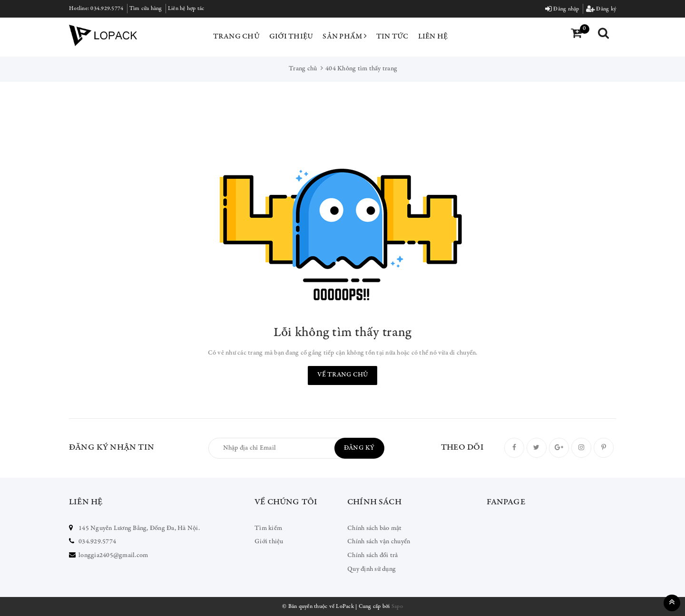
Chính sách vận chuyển (379, 542)
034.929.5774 (107, 9)
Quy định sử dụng (372, 569)
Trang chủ (236, 37)
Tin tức (392, 37)
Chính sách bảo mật (375, 529)
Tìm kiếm (268, 529)
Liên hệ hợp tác (186, 9)
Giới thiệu (291, 37)
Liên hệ (433, 37)
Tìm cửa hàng (146, 9)
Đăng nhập (562, 9)
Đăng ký (601, 9)
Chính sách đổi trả (373, 556)
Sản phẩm (345, 36)
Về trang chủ (342, 375)
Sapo (397, 606)
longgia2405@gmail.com (113, 556)
